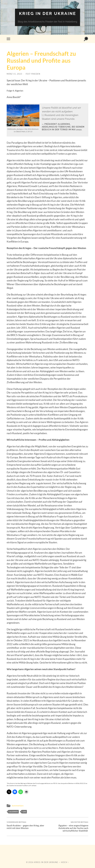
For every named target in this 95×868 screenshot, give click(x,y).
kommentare (18, 806)
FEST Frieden (33, 74)
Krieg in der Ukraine (48, 14)
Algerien (14, 812)
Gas (24, 812)
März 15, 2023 (14, 74)
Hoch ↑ (65, 862)
